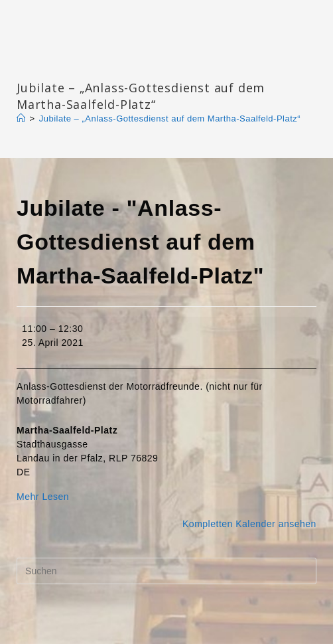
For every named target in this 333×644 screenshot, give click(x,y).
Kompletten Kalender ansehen (249, 524)
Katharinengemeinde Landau (130, 66)
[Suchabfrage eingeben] (166, 571)
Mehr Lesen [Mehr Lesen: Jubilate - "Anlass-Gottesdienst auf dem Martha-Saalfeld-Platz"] (43, 497)
